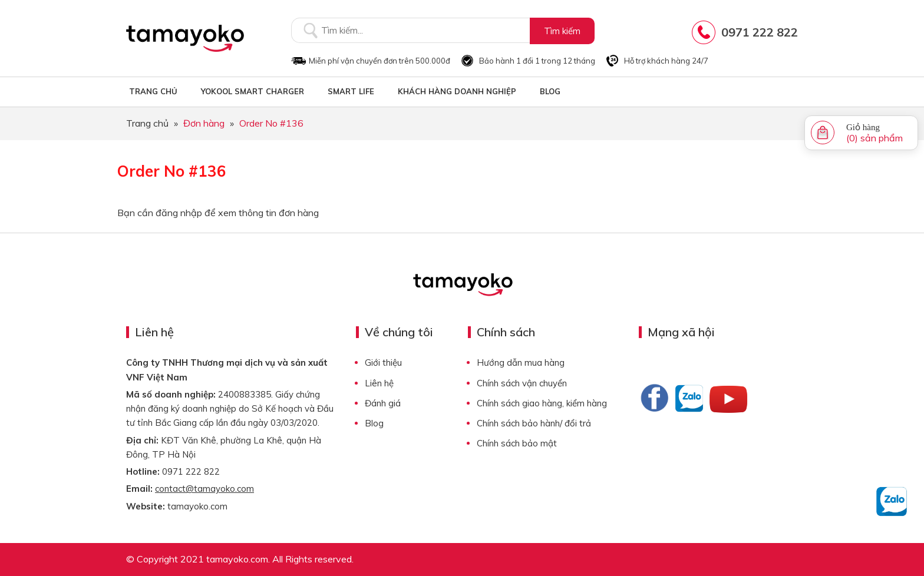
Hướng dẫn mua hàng (521, 363)
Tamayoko (185, 38)
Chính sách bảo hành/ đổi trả (534, 423)
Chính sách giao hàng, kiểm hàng (542, 403)
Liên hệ (379, 383)
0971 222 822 (760, 32)
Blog (374, 423)
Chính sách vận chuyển (522, 383)
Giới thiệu (383, 363)
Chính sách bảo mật (517, 443)
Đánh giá (383, 403)
